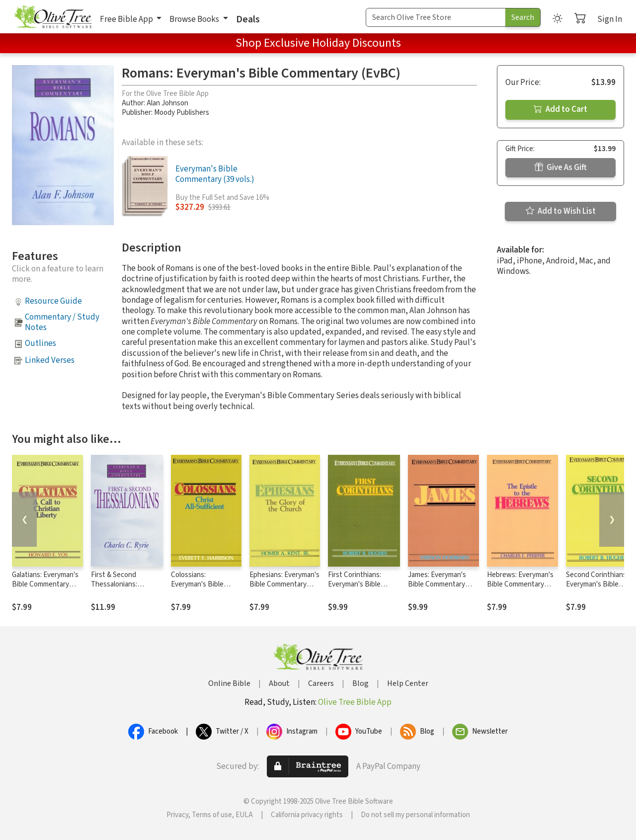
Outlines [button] (40, 343)
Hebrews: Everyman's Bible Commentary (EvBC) (520, 584)
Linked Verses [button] (50, 360)
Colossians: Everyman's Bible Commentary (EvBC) (202, 584)
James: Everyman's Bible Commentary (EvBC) (437, 584)
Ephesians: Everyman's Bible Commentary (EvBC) (284, 584)
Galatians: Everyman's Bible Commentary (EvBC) (45, 584)
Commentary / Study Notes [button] (62, 322)
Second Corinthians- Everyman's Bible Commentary (597, 584)
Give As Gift (561, 168)
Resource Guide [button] (53, 301)
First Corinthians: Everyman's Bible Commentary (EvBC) (359, 584)
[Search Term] (436, 17)
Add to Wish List (561, 211)
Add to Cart (560, 109)
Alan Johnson (167, 103)
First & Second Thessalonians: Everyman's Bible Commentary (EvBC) (122, 589)
